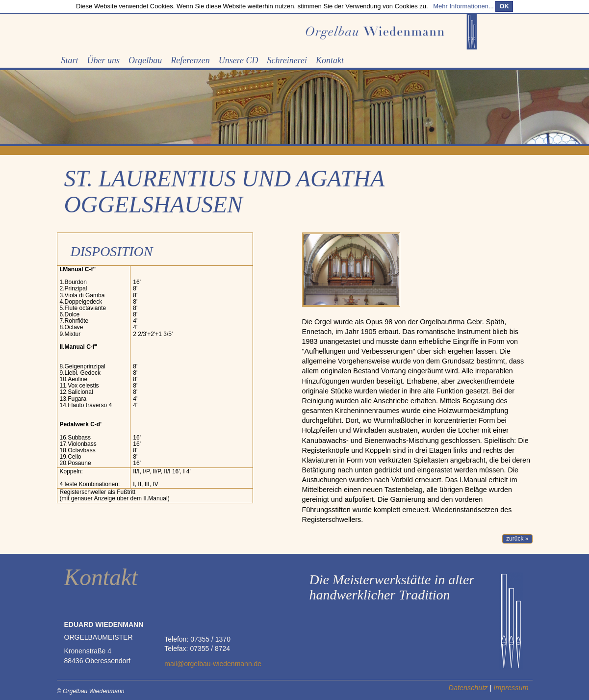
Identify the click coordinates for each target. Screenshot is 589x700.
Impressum (511, 688)
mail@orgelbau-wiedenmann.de (213, 664)
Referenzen (190, 60)
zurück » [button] (517, 539)
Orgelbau (145, 60)
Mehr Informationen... (463, 6)
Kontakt (330, 60)
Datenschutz (468, 688)
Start (70, 60)
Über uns (104, 60)
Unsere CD (239, 60)
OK (504, 6)
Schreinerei (287, 60)
